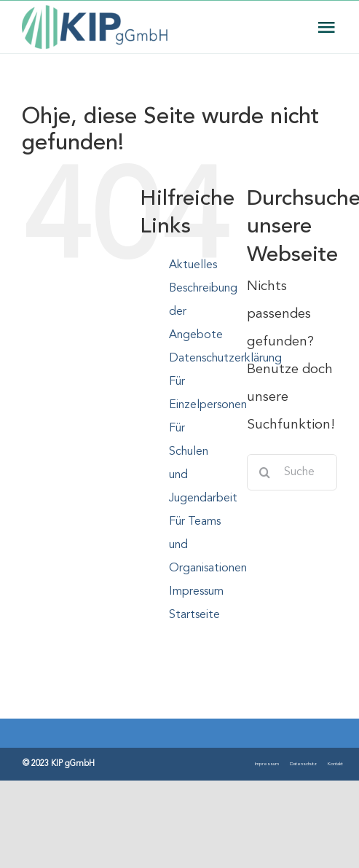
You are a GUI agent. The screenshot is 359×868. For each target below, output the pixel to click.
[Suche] (265, 472)
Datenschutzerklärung (225, 359)
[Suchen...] (292, 472)
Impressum (196, 592)
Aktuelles (193, 265)
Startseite (194, 615)
